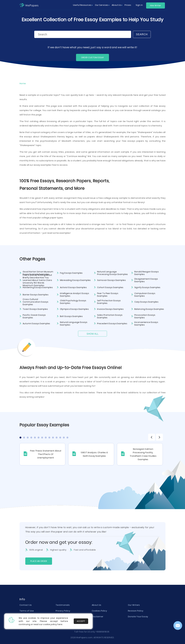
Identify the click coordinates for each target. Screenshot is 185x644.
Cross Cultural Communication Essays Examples (36, 302)
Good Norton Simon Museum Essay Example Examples (38, 273)
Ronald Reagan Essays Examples (147, 273)
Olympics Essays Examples (74, 309)
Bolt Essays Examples (71, 316)
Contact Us (26, 605)
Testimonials (63, 605)
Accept (81, 621)
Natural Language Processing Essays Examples (112, 273)
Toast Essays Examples (35, 309)
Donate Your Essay (138, 617)
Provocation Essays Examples (145, 316)
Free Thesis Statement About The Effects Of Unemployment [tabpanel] (46, 454)
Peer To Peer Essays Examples (108, 295)
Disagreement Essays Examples (146, 280)
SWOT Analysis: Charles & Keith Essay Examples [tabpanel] (94, 454)
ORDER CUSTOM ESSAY (93, 57)
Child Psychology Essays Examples (73, 302)
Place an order (39, 561)
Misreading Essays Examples (75, 280)
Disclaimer (97, 617)
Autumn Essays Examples (36, 324)
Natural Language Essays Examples (74, 324)
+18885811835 (102, 632)
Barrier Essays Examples (36, 295)
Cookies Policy (99, 611)
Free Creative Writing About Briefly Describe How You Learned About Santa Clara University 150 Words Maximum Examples (37, 280)
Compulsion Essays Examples (145, 295)
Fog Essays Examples (71, 273)
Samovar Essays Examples (111, 280)
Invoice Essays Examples (110, 309)
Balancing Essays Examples (149, 309)
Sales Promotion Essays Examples (110, 316)
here (60, 624)
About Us (97, 605)
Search (142, 34)
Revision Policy (136, 611)
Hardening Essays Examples (38, 287)
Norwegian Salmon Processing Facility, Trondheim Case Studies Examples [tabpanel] (143, 454)
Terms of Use (27, 611)
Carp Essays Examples (146, 302)
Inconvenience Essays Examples (146, 324)
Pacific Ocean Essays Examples (34, 316)
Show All (92, 334)
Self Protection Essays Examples (109, 302)
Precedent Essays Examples (112, 324)
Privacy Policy (63, 611)
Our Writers (134, 605)
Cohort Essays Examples (110, 287)
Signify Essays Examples (147, 287)
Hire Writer (156, 5)
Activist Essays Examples (73, 287)
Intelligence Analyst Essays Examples (75, 295)
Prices (128, 5)
